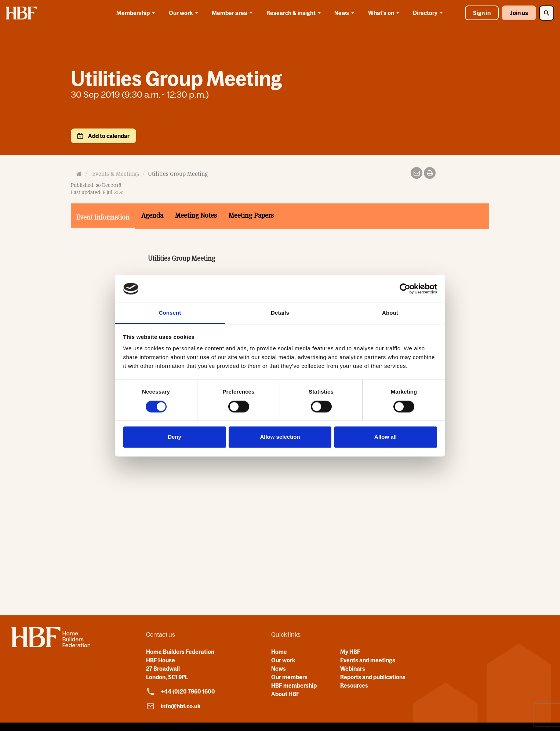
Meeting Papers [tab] (251, 215)
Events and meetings (368, 660)
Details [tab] (280, 313)
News (346, 13)
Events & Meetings (116, 174)
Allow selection (280, 437)
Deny (174, 437)
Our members (289, 677)
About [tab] (390, 313)
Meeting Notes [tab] (196, 215)
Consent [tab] (170, 313)
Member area (233, 13)
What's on (385, 13)
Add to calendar (108, 136)
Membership (137, 13)
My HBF (350, 652)
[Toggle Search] (547, 13)
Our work (185, 13)
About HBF (285, 694)
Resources (354, 685)
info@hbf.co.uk (173, 706)
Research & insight (295, 13)
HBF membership (294, 685)
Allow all (386, 437)
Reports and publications (373, 677)
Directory (429, 13)
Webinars (353, 669)
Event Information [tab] (103, 217)
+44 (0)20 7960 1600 (181, 692)
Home (279, 652)
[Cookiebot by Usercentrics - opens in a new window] (405, 289)
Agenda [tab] (152, 215)
